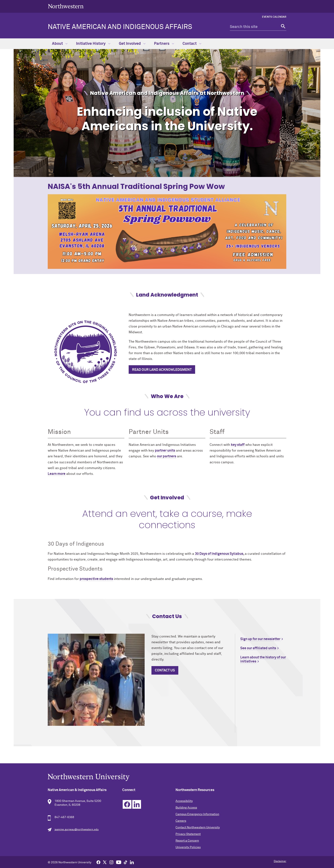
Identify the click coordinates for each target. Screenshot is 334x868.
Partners (164, 44)
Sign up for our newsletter (260, 639)
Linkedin (137, 804)
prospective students (96, 579)
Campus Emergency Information (197, 814)
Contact (192, 44)
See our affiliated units (258, 648)
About (60, 44)
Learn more (57, 474)
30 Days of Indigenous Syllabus (219, 554)
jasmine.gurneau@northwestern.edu (77, 830)
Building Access (186, 808)
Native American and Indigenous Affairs (120, 27)
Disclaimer (280, 861)
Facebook (127, 804)
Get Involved (132, 44)
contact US (165, 670)
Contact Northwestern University (198, 827)
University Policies (188, 847)
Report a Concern (187, 841)
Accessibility (184, 801)
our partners (167, 456)
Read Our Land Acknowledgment (162, 370)
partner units (165, 451)
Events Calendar (274, 17)
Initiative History (93, 44)
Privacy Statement (188, 834)
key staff (238, 445)
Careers (181, 821)
